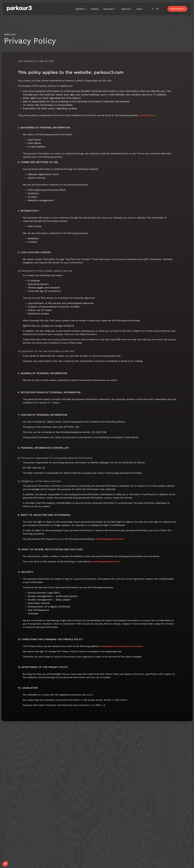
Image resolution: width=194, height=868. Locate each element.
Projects (95, 9)
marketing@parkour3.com (110, 539)
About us (126, 9)
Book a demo (177, 9)
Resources (108, 9)
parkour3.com (148, 115)
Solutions (80, 9)
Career (139, 9)
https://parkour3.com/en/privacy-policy (122, 646)
